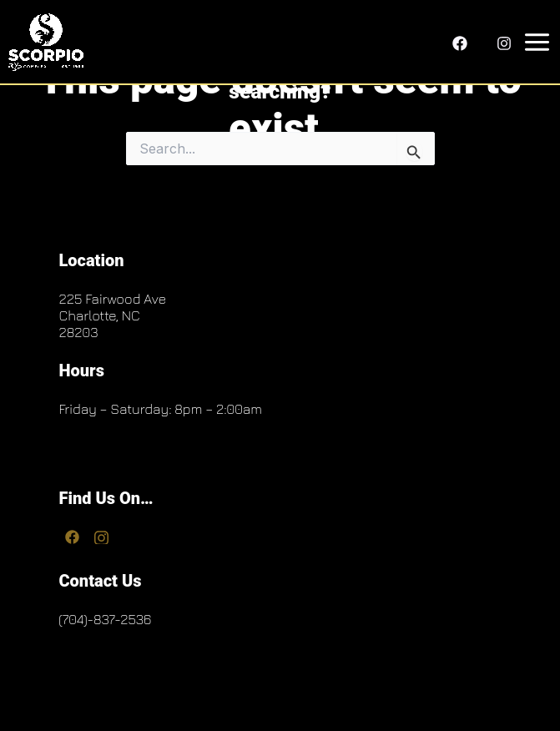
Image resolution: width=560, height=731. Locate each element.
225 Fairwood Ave (112, 299)
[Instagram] (504, 43)
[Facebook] (460, 43)
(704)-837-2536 (105, 619)
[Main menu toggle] (534, 42)
